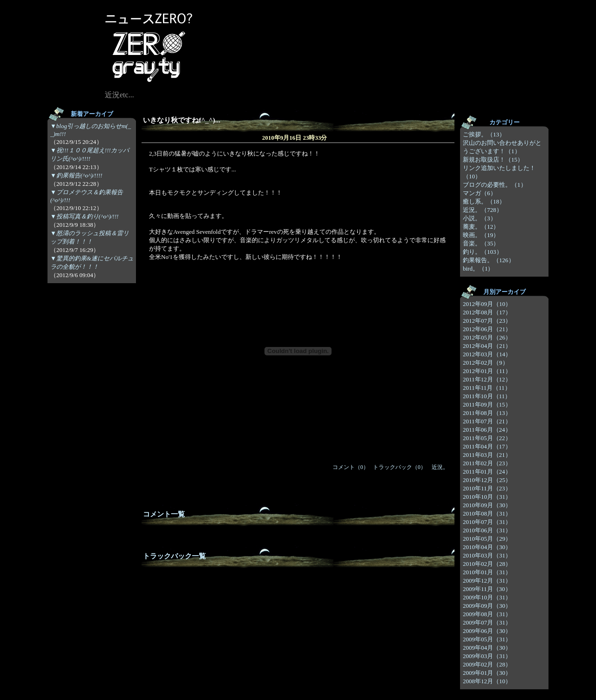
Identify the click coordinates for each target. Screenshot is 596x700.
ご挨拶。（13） (484, 134)
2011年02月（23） (487, 463)
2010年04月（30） (487, 547)
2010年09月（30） (487, 505)
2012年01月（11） (487, 371)
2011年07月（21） (487, 421)
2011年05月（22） (487, 438)
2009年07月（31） (487, 622)
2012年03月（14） (487, 354)
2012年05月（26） (487, 337)
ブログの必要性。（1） (495, 185)
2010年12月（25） (487, 480)
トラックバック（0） (400, 467)
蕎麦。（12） (481, 227)
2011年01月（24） (487, 472)
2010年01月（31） (487, 572)
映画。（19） (481, 235)
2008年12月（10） (487, 681)
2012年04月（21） (487, 346)
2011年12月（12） (487, 379)
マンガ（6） (480, 193)
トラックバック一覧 (174, 556)
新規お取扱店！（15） (493, 160)
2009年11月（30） (487, 589)
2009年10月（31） (487, 597)
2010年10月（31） (487, 497)
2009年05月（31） (487, 639)
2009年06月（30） (487, 631)
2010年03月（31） (487, 555)
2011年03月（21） (487, 455)
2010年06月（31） (487, 530)
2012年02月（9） (486, 363)
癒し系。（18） (484, 201)
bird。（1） (478, 268)
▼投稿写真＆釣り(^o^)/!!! (85, 216)
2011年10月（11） (487, 396)
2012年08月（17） (487, 312)
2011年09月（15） (487, 404)
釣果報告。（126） (489, 260)
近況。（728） (483, 210)
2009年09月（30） (487, 606)
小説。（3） (480, 218)
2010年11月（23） (487, 488)
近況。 (440, 467)
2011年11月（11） (487, 388)
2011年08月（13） (487, 413)
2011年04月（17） (487, 446)
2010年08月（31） (487, 513)
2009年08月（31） (487, 614)
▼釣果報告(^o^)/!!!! (76, 175)
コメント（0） (351, 467)
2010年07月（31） (487, 522)
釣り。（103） (483, 252)
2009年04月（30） (487, 648)
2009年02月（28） (487, 664)
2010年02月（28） (487, 564)
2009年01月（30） (487, 673)
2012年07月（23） (487, 321)
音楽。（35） (481, 243)
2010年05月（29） (487, 539)
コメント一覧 (164, 514)
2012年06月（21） (487, 329)
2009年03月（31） (487, 656)
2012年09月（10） (487, 304)
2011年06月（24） (487, 430)
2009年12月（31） (487, 581)
